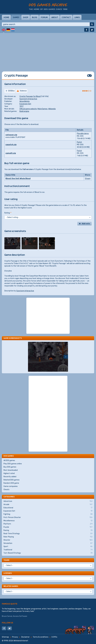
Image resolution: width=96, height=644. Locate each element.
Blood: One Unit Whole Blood (18, 179)
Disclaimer (25, 637)
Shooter (48, 540)
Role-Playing (48, 537)
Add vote (86, 224)
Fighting (48, 514)
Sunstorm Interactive (28, 99)
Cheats (6, 490)
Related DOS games (11, 480)
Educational (48, 508)
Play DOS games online (13, 464)
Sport (48, 547)
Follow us (7, 623)
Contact (66, 17)
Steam (88, 179)
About (55, 17)
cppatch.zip (11, 145)
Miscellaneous (48, 521)
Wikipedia (52, 109)
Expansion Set (25, 104)
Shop (26, 17)
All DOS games (9, 460)
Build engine (24, 111)
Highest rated (9, 473)
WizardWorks (25, 101)
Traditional (48, 550)
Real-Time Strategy (48, 534)
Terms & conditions (41, 637)
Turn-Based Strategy (48, 553)
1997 (21, 106)
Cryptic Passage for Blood (30, 96)
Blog (35, 17)
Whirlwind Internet (21, 641)
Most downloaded (11, 470)
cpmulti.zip (11, 153)
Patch (79, 142)
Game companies (11, 486)
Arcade (48, 505)
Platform (48, 524)
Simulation (48, 543)
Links (77, 17)
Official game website (28, 109)
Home (6, 17)
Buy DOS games (10, 467)
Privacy (15, 637)
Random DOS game (11, 483)
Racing (48, 530)
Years (6, 560)
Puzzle (48, 527)
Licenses (8, 573)
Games (16, 17)
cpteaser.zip (11, 135)
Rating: (8, 213)
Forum (44, 17)
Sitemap (5, 637)
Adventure (48, 501)
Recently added (10, 477)
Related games (11, 586)
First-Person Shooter (48, 517)
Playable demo (83, 134)
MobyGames (42, 109)
